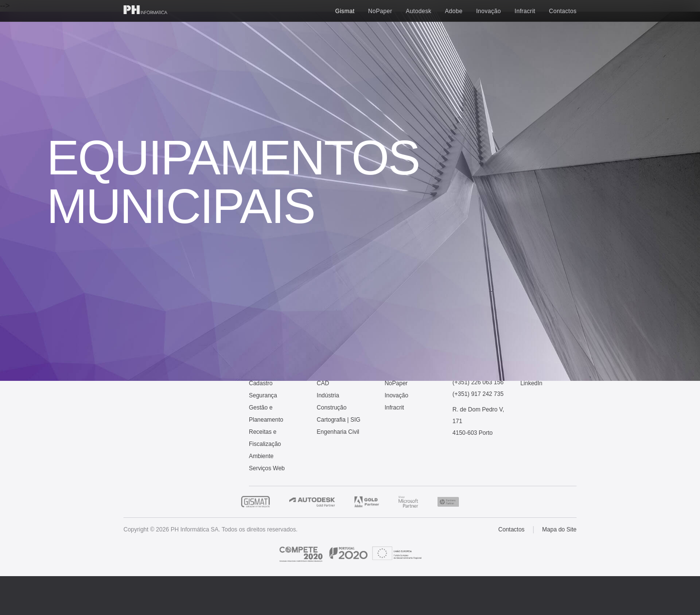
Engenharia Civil (338, 432)
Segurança (263, 395)
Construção (332, 408)
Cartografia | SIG (339, 420)
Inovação (488, 11)
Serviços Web (267, 468)
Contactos (563, 11)
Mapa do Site (559, 530)
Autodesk (419, 11)
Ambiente (261, 456)
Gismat (345, 11)
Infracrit (525, 11)
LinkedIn (531, 383)
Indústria (328, 395)
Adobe (454, 11)
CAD (323, 383)
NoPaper (380, 11)
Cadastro (261, 383)
